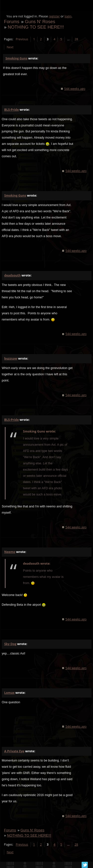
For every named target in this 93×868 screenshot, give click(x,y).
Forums (12, 22)
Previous (22, 39)
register (54, 16)
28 (76, 39)
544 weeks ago (75, 89)
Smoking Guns (16, 58)
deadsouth (12, 275)
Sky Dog (10, 644)
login (68, 16)
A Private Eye (14, 751)
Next (10, 47)
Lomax (9, 693)
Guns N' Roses (40, 22)
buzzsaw (11, 358)
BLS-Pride (12, 110)
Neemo (10, 552)
